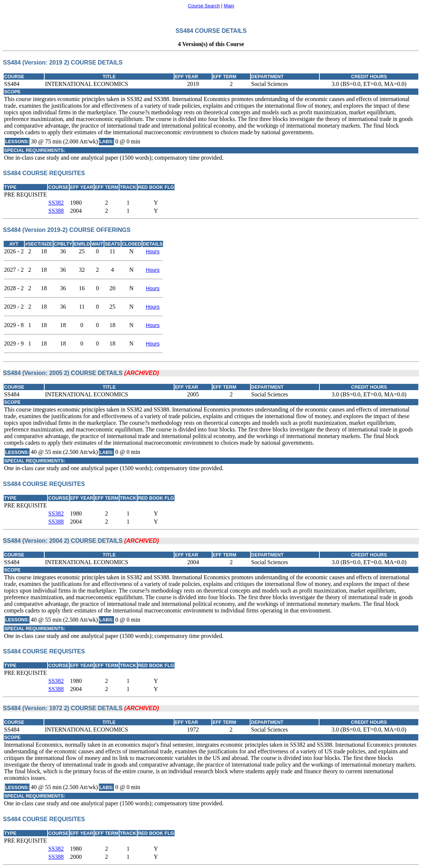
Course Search (204, 6)
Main (229, 6)
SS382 (56, 203)
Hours (153, 251)
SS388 (56, 211)
